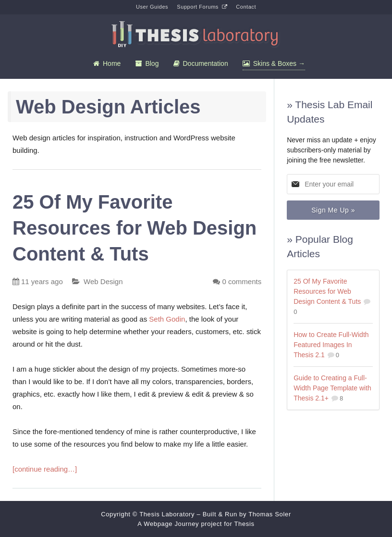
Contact (246, 7)
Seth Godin (167, 319)
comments (242, 281)
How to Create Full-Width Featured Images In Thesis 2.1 (331, 345)
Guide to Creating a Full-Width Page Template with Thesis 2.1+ (332, 388)
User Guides (152, 7)
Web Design (103, 281)
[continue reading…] (45, 469)
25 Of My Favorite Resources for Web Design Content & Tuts (135, 228)
